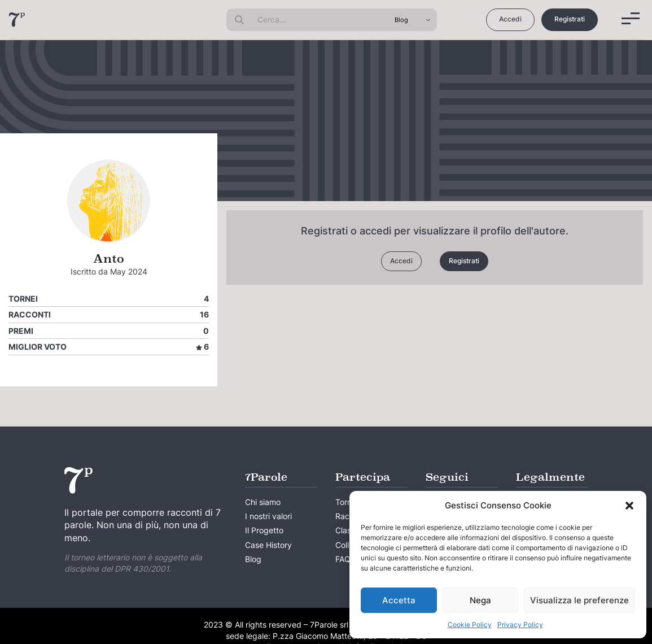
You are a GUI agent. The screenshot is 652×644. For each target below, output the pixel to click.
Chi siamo (263, 502)
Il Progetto (264, 530)
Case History (268, 545)
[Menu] (631, 18)
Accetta (399, 600)
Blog (253, 559)
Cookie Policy (470, 625)
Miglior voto (38, 347)
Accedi (510, 19)
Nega (480, 600)
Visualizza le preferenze (579, 600)
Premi (21, 331)
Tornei (23, 299)
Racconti (30, 314)
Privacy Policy (520, 625)
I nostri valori (268, 516)
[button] (629, 506)
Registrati (570, 19)
